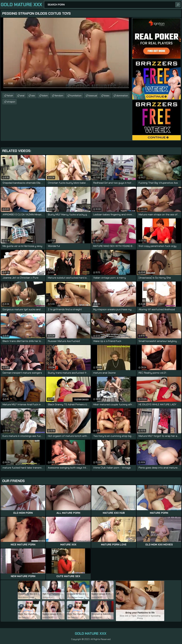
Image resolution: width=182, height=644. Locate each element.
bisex (107, 96)
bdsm (45, 96)
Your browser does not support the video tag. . (66, 54)
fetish (10, 96)
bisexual (93, 96)
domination (122, 96)
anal (22, 96)
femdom (59, 96)
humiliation (76, 96)
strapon (11, 102)
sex (33, 96)
